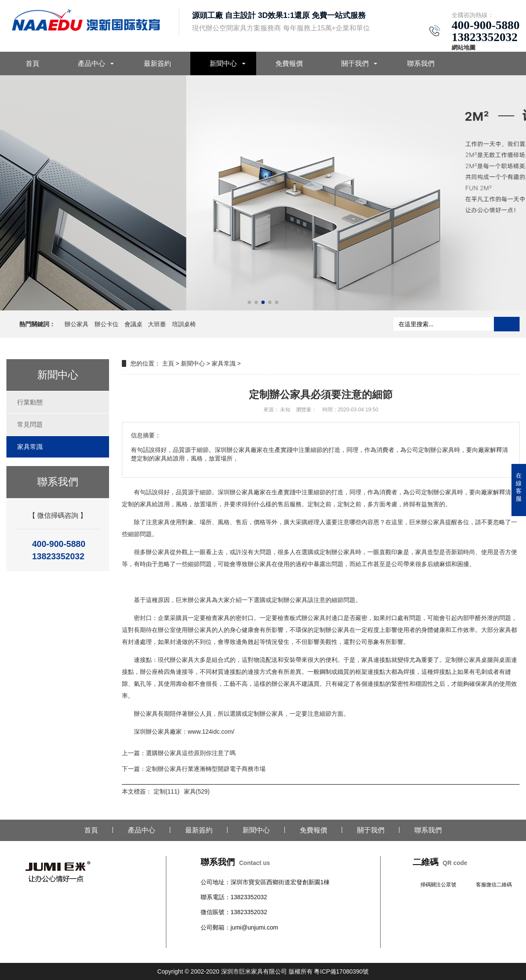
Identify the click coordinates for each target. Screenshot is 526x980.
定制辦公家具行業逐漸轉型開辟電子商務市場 (206, 769)
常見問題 (30, 424)
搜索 (507, 324)
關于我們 (355, 63)
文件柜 (275, 942)
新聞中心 (223, 63)
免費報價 (289, 63)
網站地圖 (464, 47)
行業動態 (30, 402)
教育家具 (308, 942)
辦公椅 (228, 942)
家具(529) (197, 791)
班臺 (290, 942)
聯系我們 (421, 63)
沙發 (260, 942)
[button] (249, 302)
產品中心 (92, 63)
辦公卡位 (106, 324)
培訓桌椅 (184, 324)
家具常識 (30, 447)
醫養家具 (332, 942)
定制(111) (167, 791)
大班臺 (157, 324)
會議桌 (133, 324)
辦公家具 (77, 324)
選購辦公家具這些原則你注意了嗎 (191, 753)
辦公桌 (210, 942)
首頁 (33, 63)
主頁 (168, 363)
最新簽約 (157, 63)
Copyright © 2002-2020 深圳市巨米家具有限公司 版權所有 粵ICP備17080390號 (263, 971)
